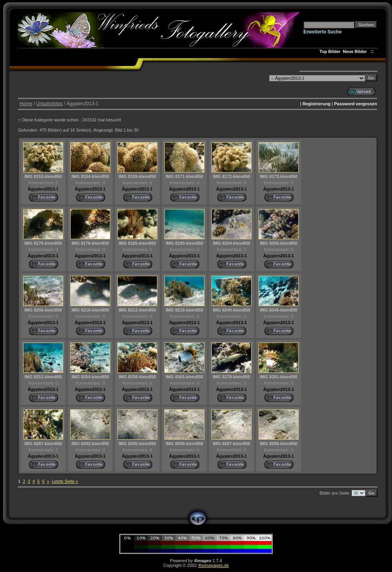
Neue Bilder (356, 51)
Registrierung (317, 104)
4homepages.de (213, 565)
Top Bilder (330, 51)
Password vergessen (355, 104)
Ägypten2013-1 (43, 189)
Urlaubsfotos (49, 104)
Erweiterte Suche (322, 32)
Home (26, 104)
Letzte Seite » (65, 481)
